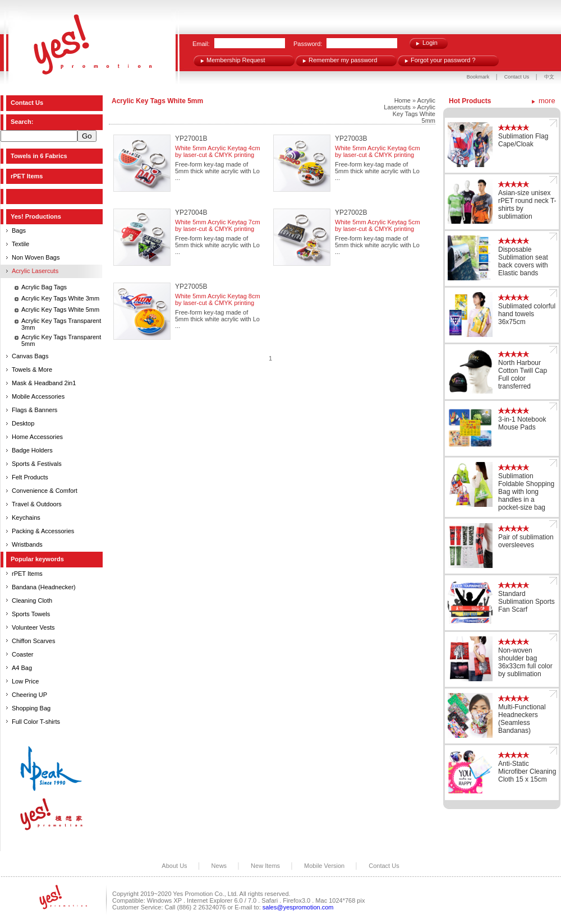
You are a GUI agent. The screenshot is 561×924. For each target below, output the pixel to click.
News (219, 866)
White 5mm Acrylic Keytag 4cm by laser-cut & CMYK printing (218, 151)
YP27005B (191, 287)
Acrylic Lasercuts (410, 104)
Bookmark (478, 77)
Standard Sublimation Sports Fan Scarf (526, 602)
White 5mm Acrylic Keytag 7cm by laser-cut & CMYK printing (218, 225)
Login (430, 43)
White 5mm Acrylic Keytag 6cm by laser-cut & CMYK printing (378, 151)
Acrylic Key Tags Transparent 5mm (61, 340)
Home (403, 100)
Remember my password (343, 60)
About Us (174, 866)
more (547, 101)
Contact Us (518, 77)
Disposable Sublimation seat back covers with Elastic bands (523, 261)
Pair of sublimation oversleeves (526, 541)
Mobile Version (324, 866)
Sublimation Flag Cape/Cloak (523, 140)
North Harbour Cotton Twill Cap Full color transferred (523, 375)
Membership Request (236, 60)
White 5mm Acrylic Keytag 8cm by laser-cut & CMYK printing (218, 299)
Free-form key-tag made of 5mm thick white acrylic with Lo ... (217, 171)
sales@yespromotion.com (298, 907)
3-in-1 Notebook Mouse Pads (522, 423)
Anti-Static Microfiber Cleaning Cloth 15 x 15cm (527, 771)
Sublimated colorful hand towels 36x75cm (527, 314)
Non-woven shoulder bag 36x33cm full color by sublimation (525, 662)
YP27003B (351, 138)
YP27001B (191, 138)
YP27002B (351, 212)
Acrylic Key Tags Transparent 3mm (61, 324)
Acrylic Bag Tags (44, 287)
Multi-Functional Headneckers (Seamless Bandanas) (522, 719)
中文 (549, 77)
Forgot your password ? (443, 60)
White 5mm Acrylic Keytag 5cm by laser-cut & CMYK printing (378, 225)
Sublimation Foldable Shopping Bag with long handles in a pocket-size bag (526, 492)
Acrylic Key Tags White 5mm (60, 309)
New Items (265, 866)
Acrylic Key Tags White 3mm (60, 298)
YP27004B (191, 212)
